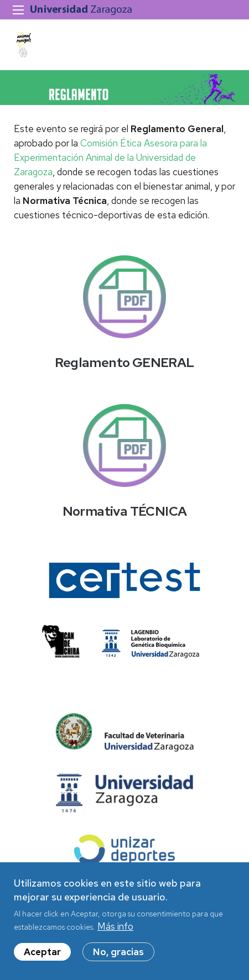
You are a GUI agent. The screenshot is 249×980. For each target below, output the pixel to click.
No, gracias (118, 958)
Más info (115, 933)
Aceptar (42, 958)
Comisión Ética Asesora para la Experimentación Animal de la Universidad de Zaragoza (110, 158)
